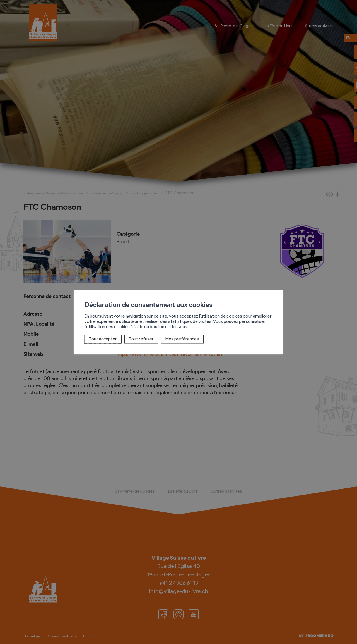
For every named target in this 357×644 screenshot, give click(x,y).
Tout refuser (139, 339)
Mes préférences (179, 339)
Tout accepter (101, 339)
